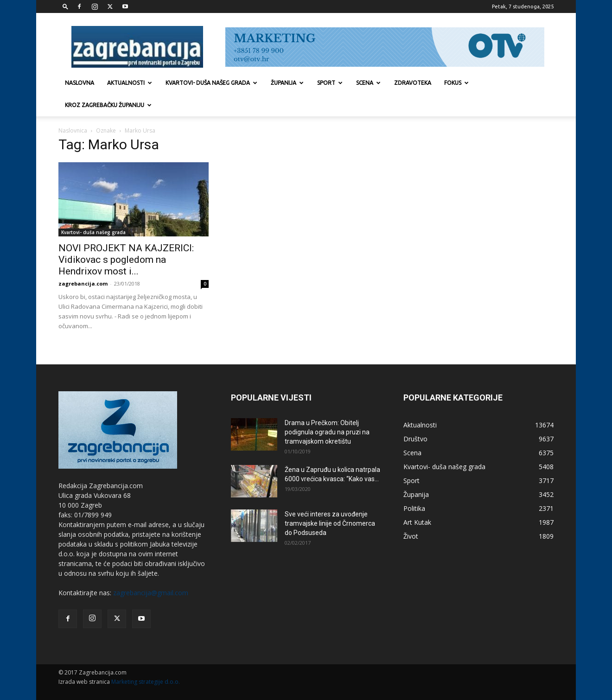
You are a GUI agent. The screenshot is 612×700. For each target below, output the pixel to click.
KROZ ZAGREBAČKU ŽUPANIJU (108, 105)
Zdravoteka (413, 83)
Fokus (456, 83)
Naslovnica (73, 130)
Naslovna (80, 83)
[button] (65, 6)
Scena (368, 83)
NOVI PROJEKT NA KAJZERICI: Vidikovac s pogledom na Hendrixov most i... (126, 260)
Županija (287, 83)
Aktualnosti (130, 83)
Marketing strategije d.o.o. (146, 682)
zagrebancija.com (83, 283)
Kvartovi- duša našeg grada (211, 83)
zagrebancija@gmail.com (151, 593)
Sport (330, 83)
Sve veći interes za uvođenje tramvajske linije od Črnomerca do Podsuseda (330, 523)
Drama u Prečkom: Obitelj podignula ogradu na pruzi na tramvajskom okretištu (327, 432)
